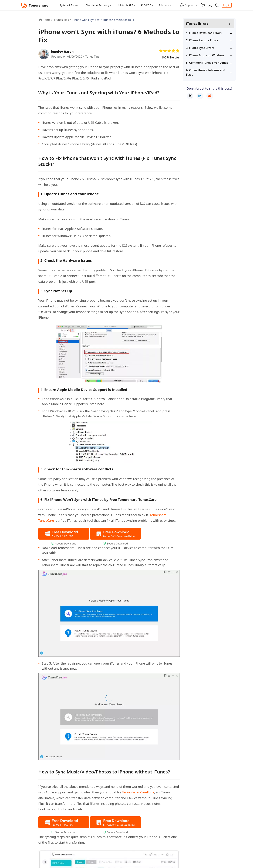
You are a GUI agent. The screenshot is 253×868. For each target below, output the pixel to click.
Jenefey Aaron (62, 51)
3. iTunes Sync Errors (204, 48)
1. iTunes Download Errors (208, 33)
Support (187, 5)
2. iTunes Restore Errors (206, 40)
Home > (48, 20)
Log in (227, 5)
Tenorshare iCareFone (138, 792)
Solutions (164, 5)
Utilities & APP (125, 5)
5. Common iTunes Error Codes (211, 63)
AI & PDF (146, 5)
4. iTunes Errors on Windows (209, 55)
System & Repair (69, 5)
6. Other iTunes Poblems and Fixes (210, 72)
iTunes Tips (92, 57)
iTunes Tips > (63, 20)
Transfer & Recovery (98, 5)
